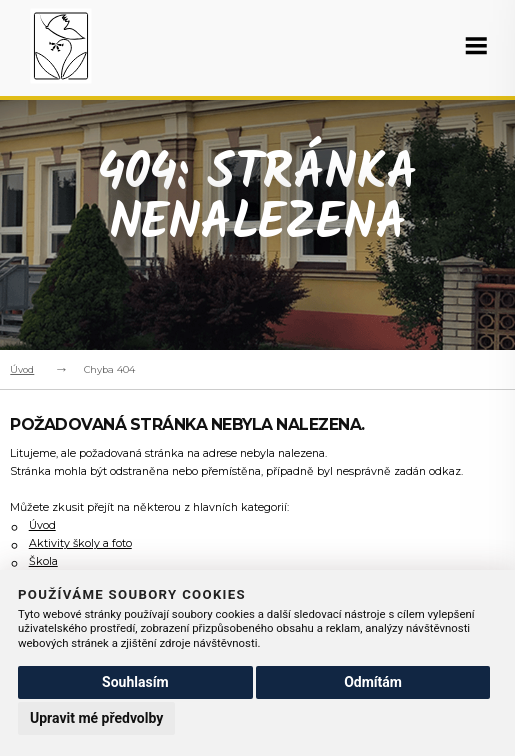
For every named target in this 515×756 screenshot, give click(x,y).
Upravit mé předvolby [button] (96, 718)
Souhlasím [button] (135, 682)
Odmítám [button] (373, 682)
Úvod (22, 369)
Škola (43, 561)
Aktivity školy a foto (80, 543)
